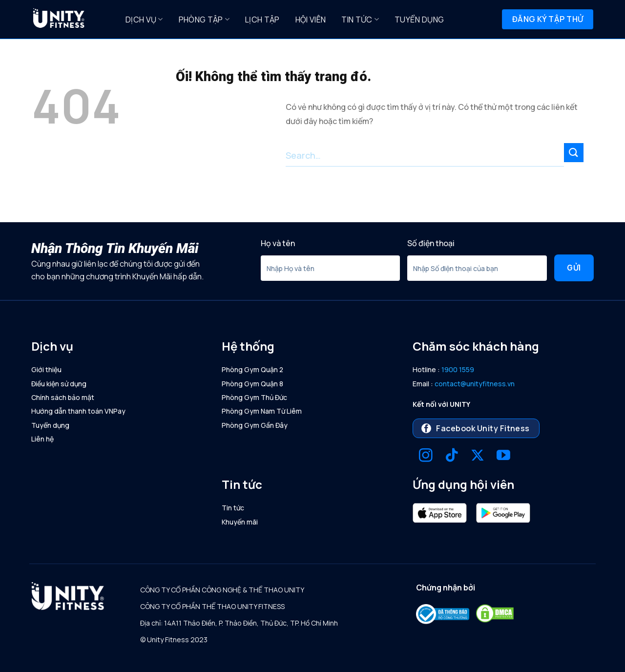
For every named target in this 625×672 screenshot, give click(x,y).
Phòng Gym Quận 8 (252, 384)
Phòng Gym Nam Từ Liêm (262, 411)
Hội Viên (311, 20)
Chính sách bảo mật (63, 397)
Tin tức (360, 20)
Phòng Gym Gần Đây (255, 425)
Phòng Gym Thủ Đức (254, 397)
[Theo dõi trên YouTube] (503, 456)
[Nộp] (574, 153)
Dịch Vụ (144, 20)
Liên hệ (42, 439)
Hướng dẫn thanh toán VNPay (78, 411)
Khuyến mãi (240, 522)
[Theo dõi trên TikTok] (452, 456)
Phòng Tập (204, 20)
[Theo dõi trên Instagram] (426, 456)
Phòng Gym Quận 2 (252, 369)
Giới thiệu (46, 369)
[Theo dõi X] (478, 456)
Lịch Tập (262, 20)
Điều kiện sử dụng (59, 384)
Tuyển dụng (419, 20)
